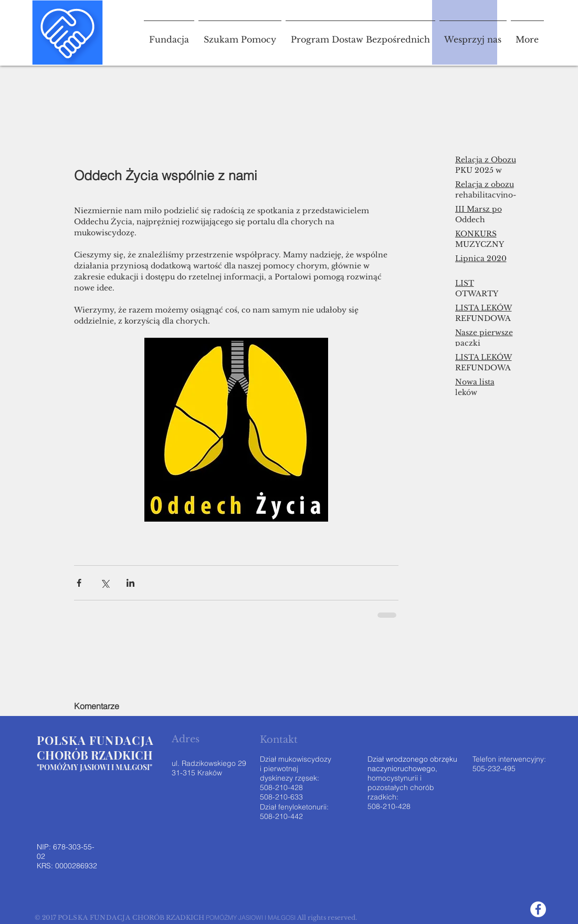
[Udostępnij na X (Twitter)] (105, 583)
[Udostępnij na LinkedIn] (130, 583)
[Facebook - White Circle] (538, 909)
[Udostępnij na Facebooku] (79, 583)
